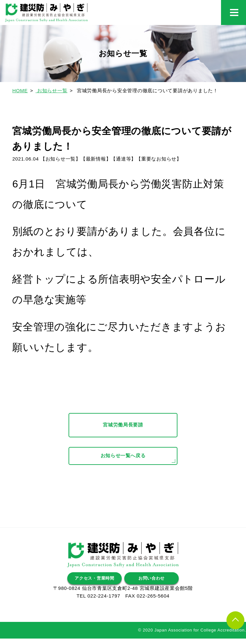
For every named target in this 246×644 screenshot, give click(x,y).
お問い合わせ (152, 583)
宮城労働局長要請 (123, 426)
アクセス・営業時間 (94, 583)
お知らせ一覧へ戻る (123, 461)
